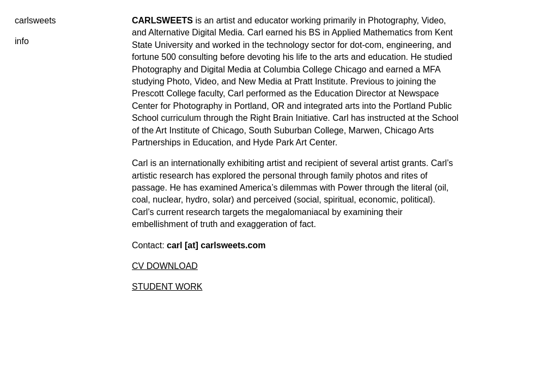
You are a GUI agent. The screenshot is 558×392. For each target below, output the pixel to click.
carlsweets (35, 20)
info (22, 41)
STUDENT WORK (167, 287)
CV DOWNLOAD (165, 266)
